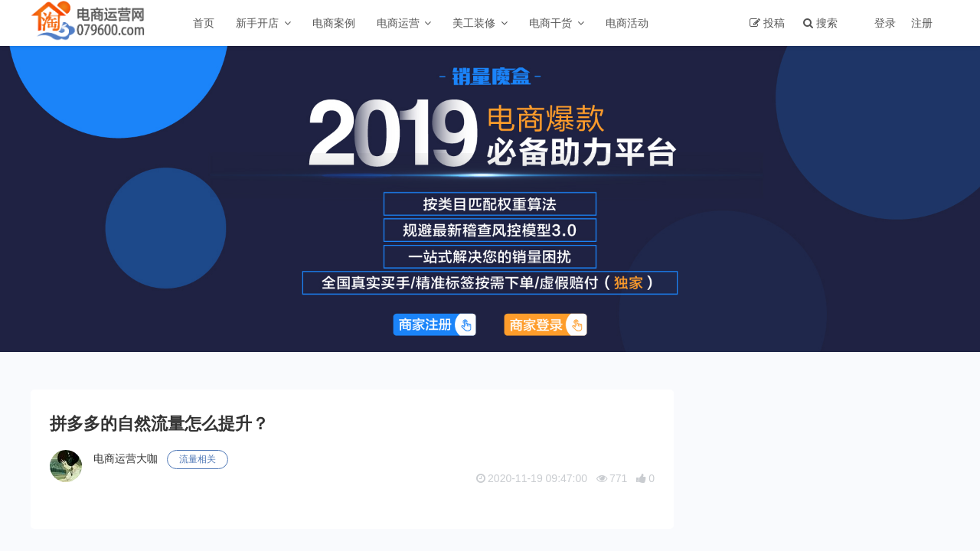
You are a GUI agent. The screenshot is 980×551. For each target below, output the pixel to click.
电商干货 (550, 23)
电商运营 (398, 23)
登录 (885, 23)
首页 (204, 23)
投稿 (774, 23)
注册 (922, 23)
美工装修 (474, 23)
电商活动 (627, 23)
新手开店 (257, 23)
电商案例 (334, 23)
